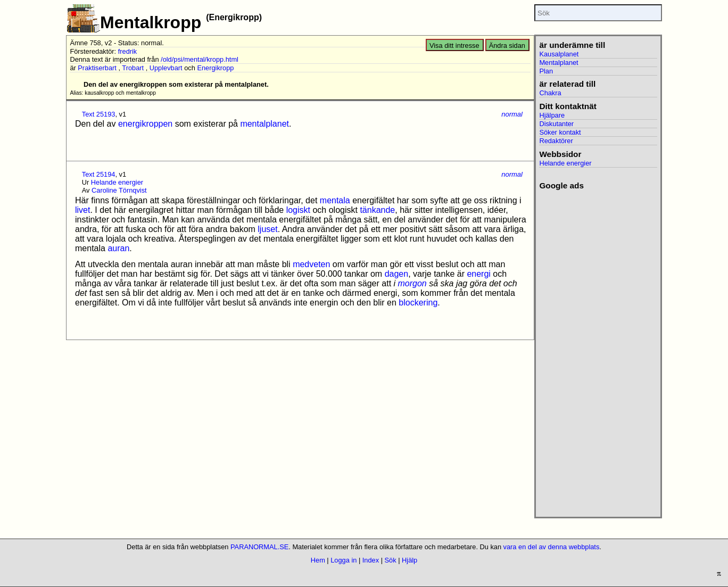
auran (118, 248)
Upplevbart (166, 68)
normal (512, 114)
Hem (318, 560)
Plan (546, 71)
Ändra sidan (507, 46)
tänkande (377, 210)
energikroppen (145, 124)
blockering (418, 303)
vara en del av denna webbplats (552, 547)
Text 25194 (99, 174)
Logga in (344, 560)
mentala (335, 200)
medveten (311, 264)
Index (371, 560)
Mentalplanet (559, 63)
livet (82, 210)
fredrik (128, 51)
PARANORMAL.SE (259, 547)
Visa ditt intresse (454, 46)
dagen (397, 274)
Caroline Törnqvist (119, 190)
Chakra (550, 93)
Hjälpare (552, 115)
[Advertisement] (598, 350)
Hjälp (409, 560)
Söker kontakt (560, 132)
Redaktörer (556, 141)
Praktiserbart (97, 68)
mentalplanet (264, 124)
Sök (391, 560)
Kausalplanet (559, 54)
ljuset (267, 229)
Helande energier (117, 182)
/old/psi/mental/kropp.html (200, 59)
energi (478, 274)
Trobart (133, 68)
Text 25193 (99, 114)
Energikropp (215, 68)
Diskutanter (556, 124)
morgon (412, 283)
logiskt (298, 210)
